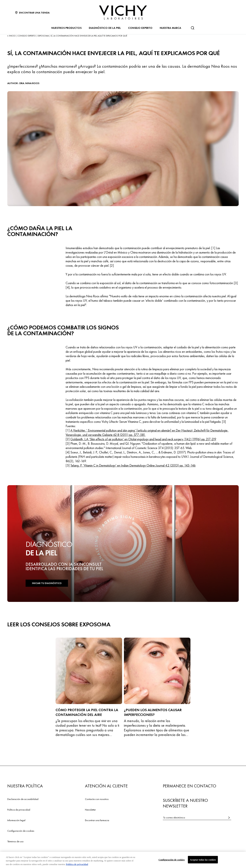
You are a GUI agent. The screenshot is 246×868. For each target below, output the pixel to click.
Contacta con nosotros (97, 799)
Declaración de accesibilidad (23, 799)
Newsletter (90, 810)
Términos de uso (15, 841)
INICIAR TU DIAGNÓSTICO (47, 583)
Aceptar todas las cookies (203, 861)
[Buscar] (192, 28)
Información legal (16, 820)
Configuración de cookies (21, 831)
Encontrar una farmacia (97, 820)
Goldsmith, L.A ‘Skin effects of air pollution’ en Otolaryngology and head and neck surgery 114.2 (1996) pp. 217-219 (143, 439)
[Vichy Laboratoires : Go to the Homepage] (123, 12)
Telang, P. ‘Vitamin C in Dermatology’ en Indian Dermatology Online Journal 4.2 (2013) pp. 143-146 (133, 465)
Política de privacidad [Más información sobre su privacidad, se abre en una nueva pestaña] (77, 866)
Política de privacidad (19, 810)
